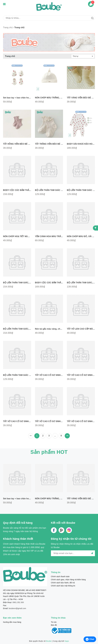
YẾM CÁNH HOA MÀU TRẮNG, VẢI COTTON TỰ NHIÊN (62, 236)
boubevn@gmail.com (17, 608)
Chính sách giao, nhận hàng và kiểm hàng (68, 580)
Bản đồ (54, 625)
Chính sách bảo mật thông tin (63, 586)
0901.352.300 (18, 602)
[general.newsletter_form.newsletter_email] (73, 553)
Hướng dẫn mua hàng (12, 622)
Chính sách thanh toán (60, 577)
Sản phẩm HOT (49, 452)
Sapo (67, 641)
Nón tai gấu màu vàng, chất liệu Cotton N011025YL (60, 329)
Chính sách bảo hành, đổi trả (63, 583)
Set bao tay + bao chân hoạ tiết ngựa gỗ (23, 98)
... (55, 436)
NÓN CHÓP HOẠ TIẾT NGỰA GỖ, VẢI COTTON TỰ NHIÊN (31, 236)
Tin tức (54, 622)
